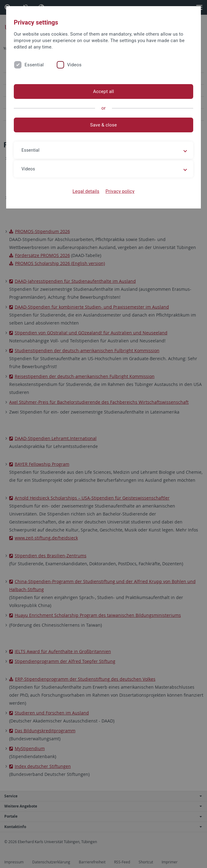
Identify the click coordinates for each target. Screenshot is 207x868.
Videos (74, 65)
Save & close (103, 125)
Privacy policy (120, 191)
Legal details (86, 191)
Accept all (103, 91)
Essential (34, 65)
